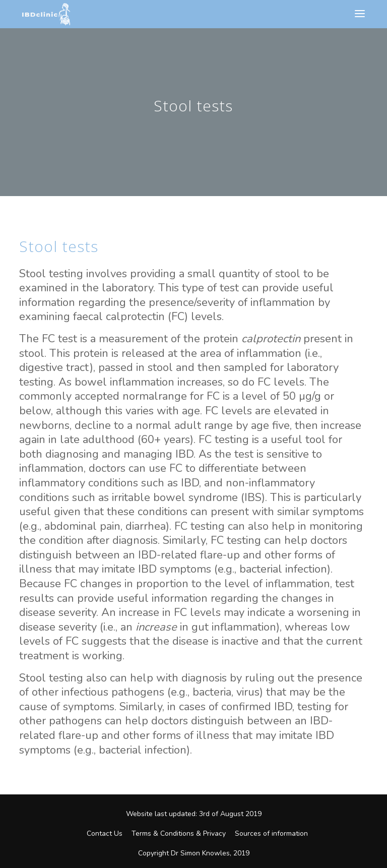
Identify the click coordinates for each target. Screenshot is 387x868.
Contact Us (105, 833)
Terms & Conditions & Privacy (179, 833)
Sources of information (271, 833)
